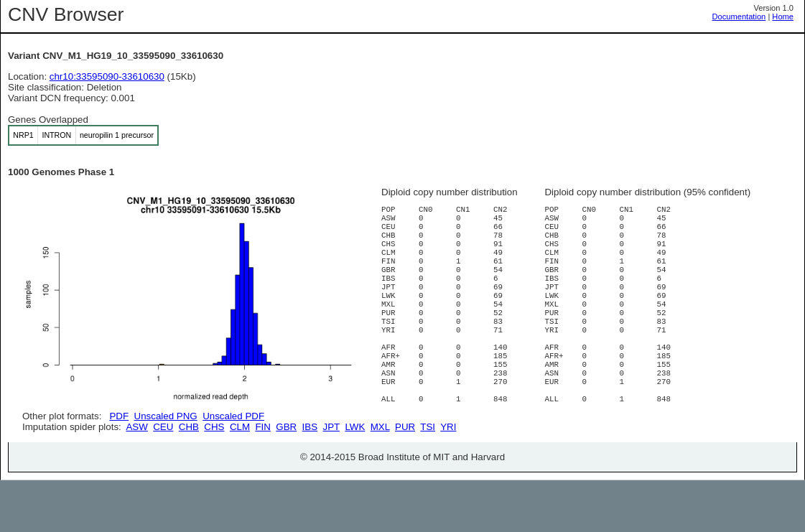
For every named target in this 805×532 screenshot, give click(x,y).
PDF (119, 416)
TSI (428, 479)
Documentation (739, 17)
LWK (355, 479)
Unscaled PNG (166, 416)
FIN (262, 479)
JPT (331, 479)
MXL (380, 479)
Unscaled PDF (233, 416)
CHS (214, 479)
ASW (136, 479)
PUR (405, 479)
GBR (286, 479)
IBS (310, 479)
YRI (448, 479)
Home (783, 17)
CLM (240, 479)
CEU (163, 479)
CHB (189, 479)
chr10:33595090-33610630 (107, 76)
